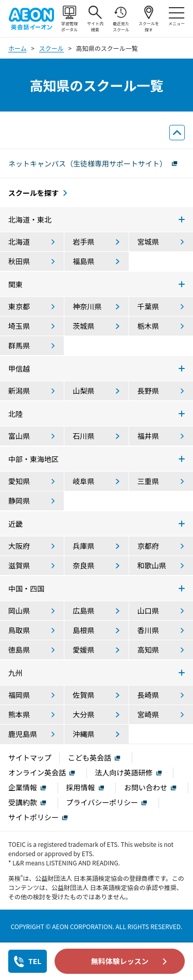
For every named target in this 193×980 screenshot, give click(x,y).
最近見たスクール (121, 19)
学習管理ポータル (69, 19)
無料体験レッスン (120, 961)
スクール (51, 48)
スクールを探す (149, 19)
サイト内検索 (95, 19)
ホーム (17, 48)
